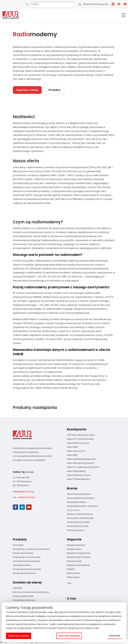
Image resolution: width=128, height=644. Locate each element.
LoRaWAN (17, 588)
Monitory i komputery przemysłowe (31, 592)
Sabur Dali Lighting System (80, 463)
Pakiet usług (73, 577)
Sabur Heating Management (81, 459)
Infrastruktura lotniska (78, 522)
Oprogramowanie (22, 565)
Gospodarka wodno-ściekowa (82, 506)
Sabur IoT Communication (80, 439)
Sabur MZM (72, 447)
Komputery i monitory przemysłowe (31, 549)
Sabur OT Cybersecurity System (83, 467)
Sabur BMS (72, 455)
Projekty (71, 569)
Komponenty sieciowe (24, 573)
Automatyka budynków (79, 494)
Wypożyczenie (74, 561)
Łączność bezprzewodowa (26, 561)
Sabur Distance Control (79, 475)
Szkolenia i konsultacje (78, 565)
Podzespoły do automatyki (27, 557)
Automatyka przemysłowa (80, 498)
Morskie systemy (75, 530)
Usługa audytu (74, 549)
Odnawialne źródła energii (80, 518)
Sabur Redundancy (76, 471)
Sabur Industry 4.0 (76, 451)
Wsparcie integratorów (79, 553)
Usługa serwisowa (76, 545)
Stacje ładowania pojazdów (27, 569)
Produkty (54, 90)
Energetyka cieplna (77, 502)
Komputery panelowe (24, 600)
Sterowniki (18, 545)
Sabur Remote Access (78, 443)
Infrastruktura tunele (78, 526)
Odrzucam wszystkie (69, 636)
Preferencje (114, 636)
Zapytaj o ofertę (27, 90)
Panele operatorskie (23, 553)
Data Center (73, 510)
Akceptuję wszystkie (18, 636)
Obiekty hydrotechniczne (80, 514)
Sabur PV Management (79, 479)
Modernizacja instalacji (79, 557)
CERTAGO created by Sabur (81, 435)
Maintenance (74, 573)
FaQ (69, 583)
